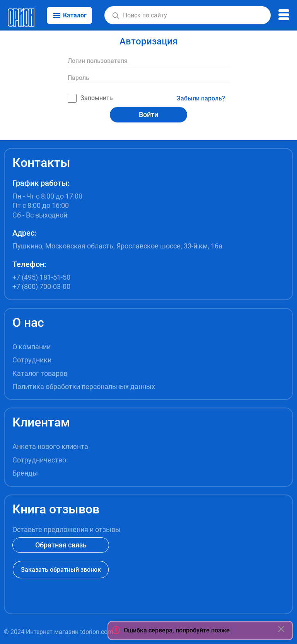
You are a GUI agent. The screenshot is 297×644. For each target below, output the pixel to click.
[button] (116, 15)
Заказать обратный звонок (61, 570)
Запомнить (90, 98)
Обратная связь (61, 545)
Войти (148, 115)
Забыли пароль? (201, 98)
